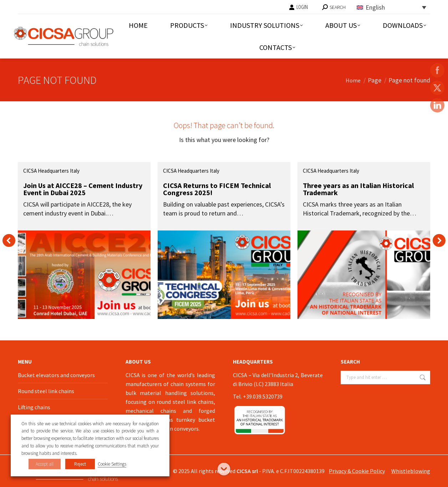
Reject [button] (80, 464)
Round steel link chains (46, 391)
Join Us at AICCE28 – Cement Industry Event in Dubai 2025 (83, 189)
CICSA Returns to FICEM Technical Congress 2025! (217, 189)
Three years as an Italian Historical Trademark (358, 189)
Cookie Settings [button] (112, 464)
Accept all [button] (45, 464)
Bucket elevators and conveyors (56, 375)
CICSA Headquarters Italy (51, 171)
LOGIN (298, 7)
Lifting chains (34, 407)
